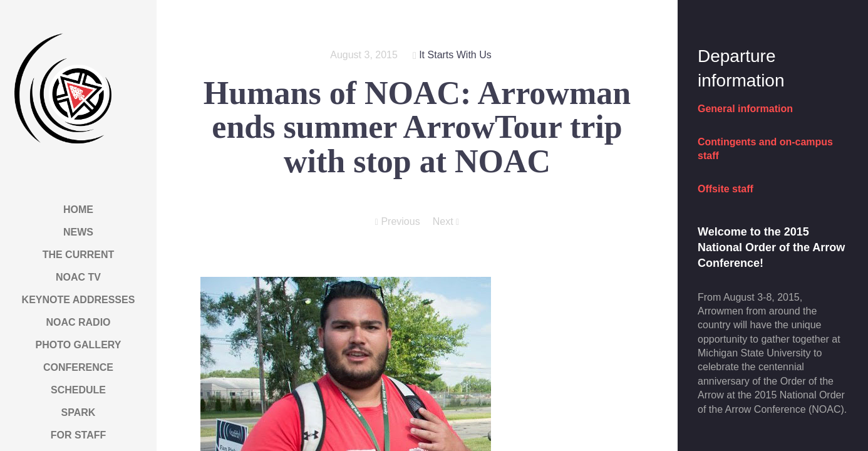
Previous (398, 222)
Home (78, 210)
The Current (79, 255)
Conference (78, 367)
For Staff (79, 435)
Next (446, 222)
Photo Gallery (79, 345)
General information (745, 109)
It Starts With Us (455, 55)
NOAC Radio (78, 322)
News (78, 232)
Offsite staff (726, 189)
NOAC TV (78, 277)
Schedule (78, 390)
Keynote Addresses (79, 300)
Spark (79, 412)
